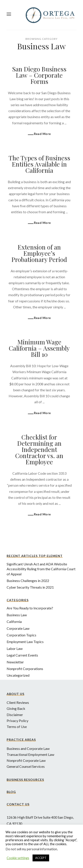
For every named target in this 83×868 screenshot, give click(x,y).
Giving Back (16, 708)
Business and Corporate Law (28, 748)
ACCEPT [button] (41, 858)
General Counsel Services (26, 766)
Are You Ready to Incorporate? (30, 608)
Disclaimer (15, 715)
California (14, 621)
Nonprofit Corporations (25, 669)
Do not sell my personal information (31, 849)
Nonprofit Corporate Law (26, 760)
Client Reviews (18, 702)
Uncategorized (18, 675)
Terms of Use (17, 727)
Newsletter (15, 662)
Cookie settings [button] (18, 858)
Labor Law (15, 648)
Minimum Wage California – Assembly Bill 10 (39, 348)
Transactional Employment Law (30, 754)
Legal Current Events (22, 655)
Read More (42, 134)
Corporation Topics (21, 635)
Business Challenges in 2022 (28, 581)
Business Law (17, 615)
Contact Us (18, 804)
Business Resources (25, 780)
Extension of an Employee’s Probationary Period (39, 253)
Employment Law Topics (25, 642)
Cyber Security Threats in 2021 (30, 587)
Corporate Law (18, 628)
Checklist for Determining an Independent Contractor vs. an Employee (39, 449)
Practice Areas (21, 740)
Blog (11, 792)
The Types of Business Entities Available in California (39, 164)
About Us (15, 694)
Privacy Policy (17, 721)
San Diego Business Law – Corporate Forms (39, 75)
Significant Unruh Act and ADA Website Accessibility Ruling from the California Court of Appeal (41, 569)
